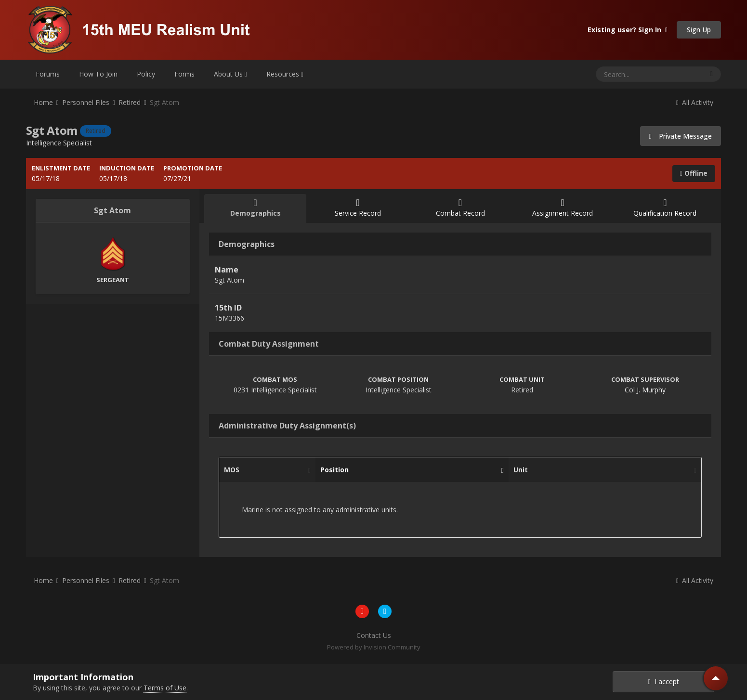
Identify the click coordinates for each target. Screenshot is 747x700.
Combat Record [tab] (460, 208)
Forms (184, 74)
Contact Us (374, 635)
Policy (146, 74)
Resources (285, 74)
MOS (265, 470)
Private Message (681, 136)
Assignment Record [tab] (563, 208)
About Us (230, 74)
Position (410, 470)
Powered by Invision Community (374, 647)
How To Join (98, 74)
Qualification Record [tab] (665, 208)
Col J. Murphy (645, 390)
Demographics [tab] (256, 208)
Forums (48, 74)
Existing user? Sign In (628, 30)
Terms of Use (165, 688)
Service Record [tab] (358, 208)
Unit (603, 470)
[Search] (624, 74)
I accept (664, 681)
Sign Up (699, 30)
